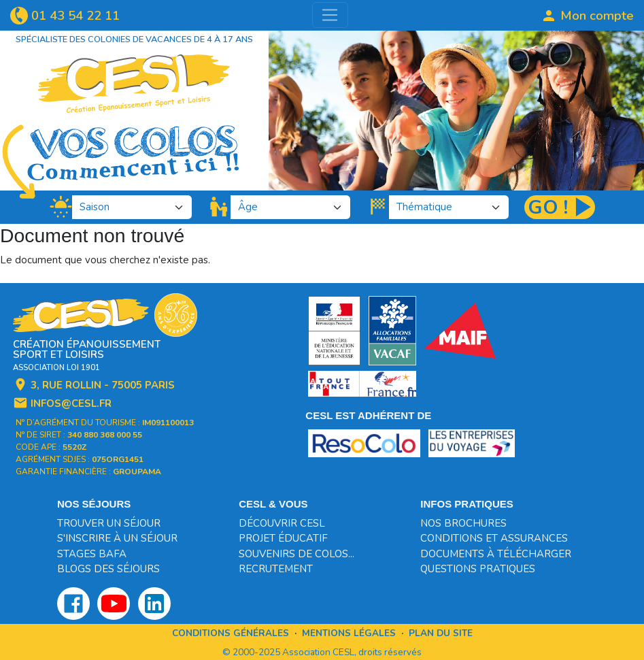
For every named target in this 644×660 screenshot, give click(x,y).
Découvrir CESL (282, 523)
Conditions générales (231, 633)
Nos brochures (463, 523)
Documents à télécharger (496, 554)
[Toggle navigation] (330, 15)
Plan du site (441, 633)
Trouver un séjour (109, 523)
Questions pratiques (478, 569)
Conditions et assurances (494, 538)
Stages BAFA (92, 554)
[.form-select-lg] (132, 207)
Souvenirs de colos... (296, 554)
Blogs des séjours (108, 569)
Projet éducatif (283, 538)
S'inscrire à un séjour (117, 538)
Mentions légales (349, 633)
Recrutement (276, 569)
